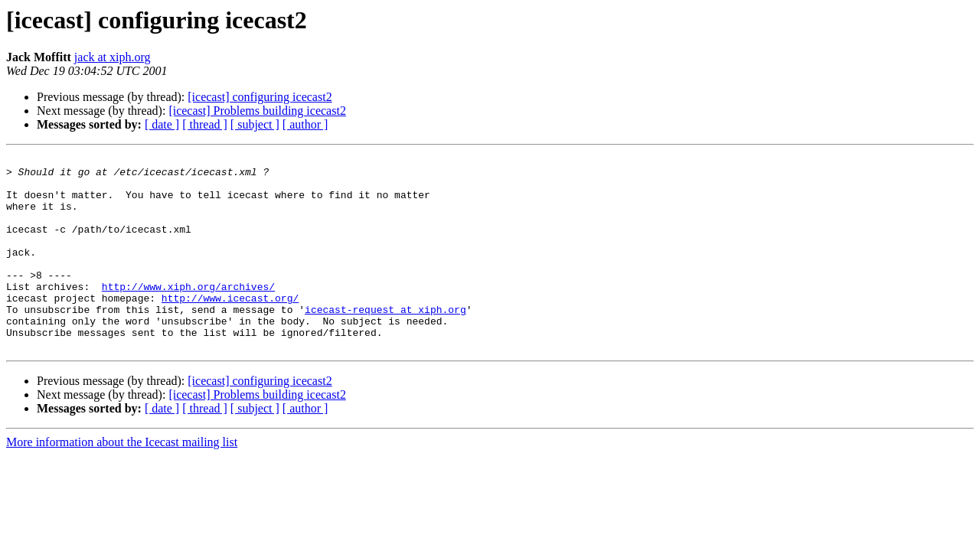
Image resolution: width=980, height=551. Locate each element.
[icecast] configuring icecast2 (260, 97)
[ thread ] (205, 124)
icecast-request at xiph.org (385, 341)
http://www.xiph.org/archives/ (188, 314)
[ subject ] (255, 124)
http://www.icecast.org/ (230, 328)
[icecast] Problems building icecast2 (257, 111)
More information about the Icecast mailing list (122, 481)
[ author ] (305, 124)
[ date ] (162, 124)
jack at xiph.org (113, 57)
